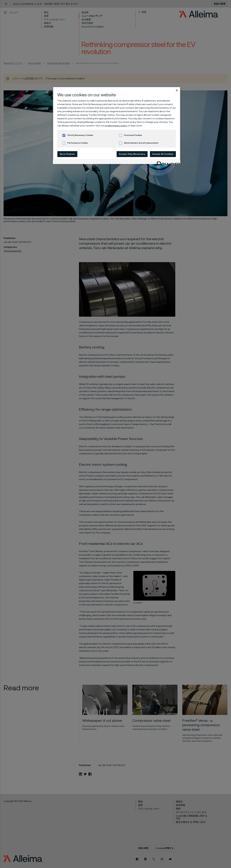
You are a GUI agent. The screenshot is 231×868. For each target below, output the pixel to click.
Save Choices (67, 154)
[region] (117, 125)
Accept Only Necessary (132, 154)
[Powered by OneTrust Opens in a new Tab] (168, 162)
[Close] (177, 90)
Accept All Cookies (163, 154)
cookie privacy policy (116, 126)
